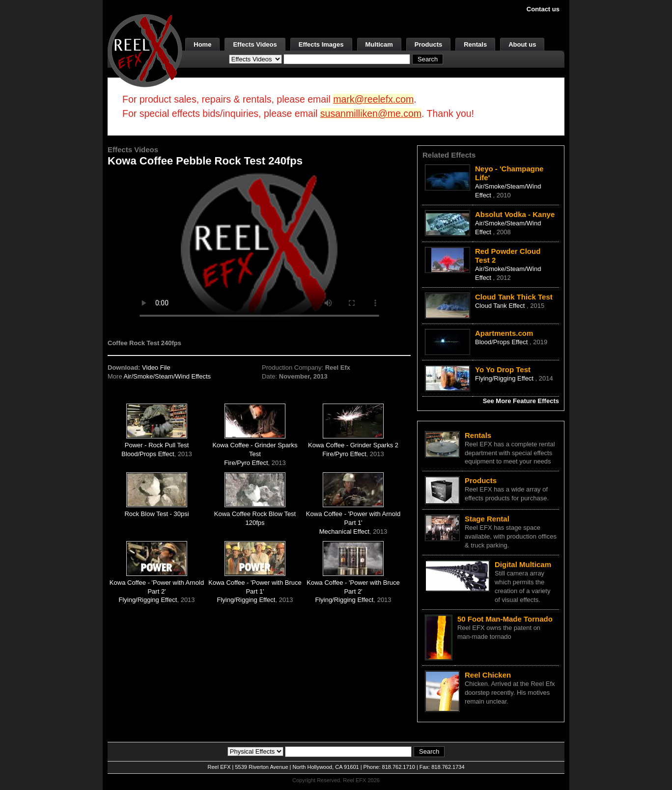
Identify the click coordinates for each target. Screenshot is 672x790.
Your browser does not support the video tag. (259, 250)
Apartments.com (504, 333)
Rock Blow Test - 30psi (156, 514)
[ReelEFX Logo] (145, 50)
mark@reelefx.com (373, 99)
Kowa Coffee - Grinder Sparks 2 (353, 445)
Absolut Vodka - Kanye (515, 214)
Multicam (379, 44)
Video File (156, 368)
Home (202, 44)
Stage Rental (487, 519)
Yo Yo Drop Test (503, 369)
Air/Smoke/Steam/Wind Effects (168, 376)
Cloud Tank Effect (501, 306)
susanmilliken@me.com (371, 113)
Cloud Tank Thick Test (514, 297)
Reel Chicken (488, 675)
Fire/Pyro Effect (246, 463)
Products (428, 44)
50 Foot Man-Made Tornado (505, 619)
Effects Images (321, 44)
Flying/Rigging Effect (148, 600)
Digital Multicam (523, 564)
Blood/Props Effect (148, 454)
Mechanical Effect (344, 531)
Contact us (543, 9)
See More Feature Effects (521, 401)
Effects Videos (255, 44)
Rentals (475, 44)
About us (522, 44)
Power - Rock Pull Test (157, 445)
